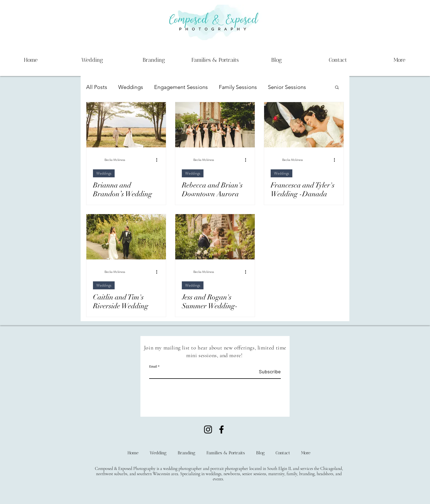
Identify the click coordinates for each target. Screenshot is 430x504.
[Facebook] (221, 429)
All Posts (97, 87)
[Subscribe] (267, 372)
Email (153, 366)
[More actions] (159, 160)
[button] (337, 88)
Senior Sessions (287, 87)
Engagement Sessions (181, 87)
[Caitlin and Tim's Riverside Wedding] (126, 237)
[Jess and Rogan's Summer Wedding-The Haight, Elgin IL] (215, 237)
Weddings (131, 87)
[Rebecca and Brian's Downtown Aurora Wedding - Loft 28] (215, 125)
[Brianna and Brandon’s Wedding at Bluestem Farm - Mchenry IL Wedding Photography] (126, 125)
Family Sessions (238, 87)
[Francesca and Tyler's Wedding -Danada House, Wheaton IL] (304, 125)
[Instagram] (208, 429)
